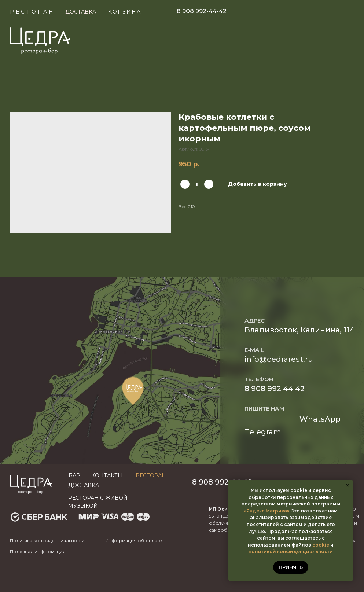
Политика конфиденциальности (47, 540)
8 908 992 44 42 (275, 389)
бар (74, 475)
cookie (321, 545)
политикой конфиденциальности (291, 551)
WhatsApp (320, 419)
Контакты (107, 475)
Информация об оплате (134, 540)
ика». (284, 511)
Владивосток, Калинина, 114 (299, 330)
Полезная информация (38, 551)
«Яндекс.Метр (261, 511)
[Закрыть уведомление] (348, 485)
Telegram (263, 432)
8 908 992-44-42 (202, 11)
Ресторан (32, 12)
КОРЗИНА (125, 12)
